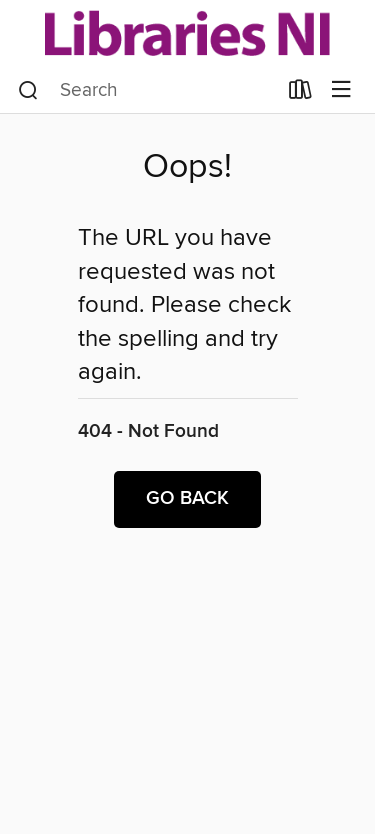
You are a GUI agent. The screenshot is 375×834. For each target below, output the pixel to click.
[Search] (28, 90)
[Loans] (300, 93)
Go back (187, 499)
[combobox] (147, 90)
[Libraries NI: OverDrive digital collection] (187, 33)
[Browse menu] (341, 90)
